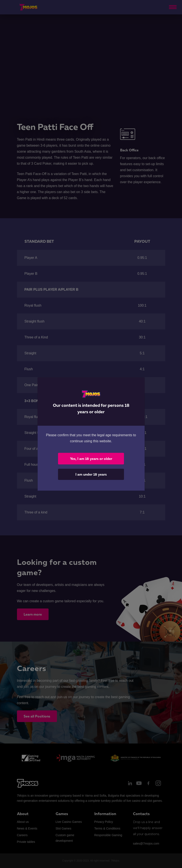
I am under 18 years (91, 474)
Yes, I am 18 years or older (91, 459)
